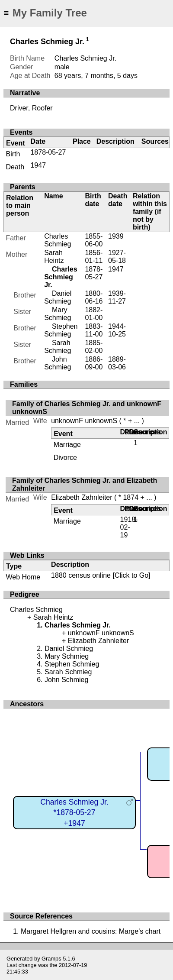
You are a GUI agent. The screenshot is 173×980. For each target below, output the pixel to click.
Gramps (51, 959)
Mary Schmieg (58, 314)
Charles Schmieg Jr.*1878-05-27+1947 (74, 813)
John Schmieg (58, 363)
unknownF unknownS (84, 421)
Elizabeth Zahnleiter (82, 497)
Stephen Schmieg (61, 330)
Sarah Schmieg (58, 347)
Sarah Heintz (54, 257)
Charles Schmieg (58, 240)
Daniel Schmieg (58, 297)
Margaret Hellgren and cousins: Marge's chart (91, 931)
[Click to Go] (131, 575)
